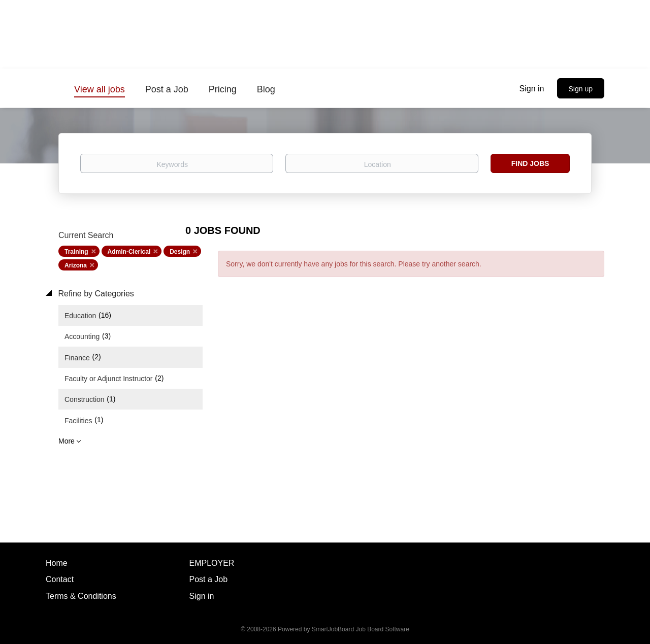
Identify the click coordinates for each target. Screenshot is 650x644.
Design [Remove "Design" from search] (180, 252)
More (67, 441)
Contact (60, 579)
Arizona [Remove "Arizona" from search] (76, 265)
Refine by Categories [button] (95, 294)
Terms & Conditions (81, 596)
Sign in (532, 89)
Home (57, 563)
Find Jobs (530, 163)
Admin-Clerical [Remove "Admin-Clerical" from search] (129, 252)
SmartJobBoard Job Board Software (361, 629)
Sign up (581, 89)
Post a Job (209, 579)
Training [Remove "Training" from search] (76, 252)
